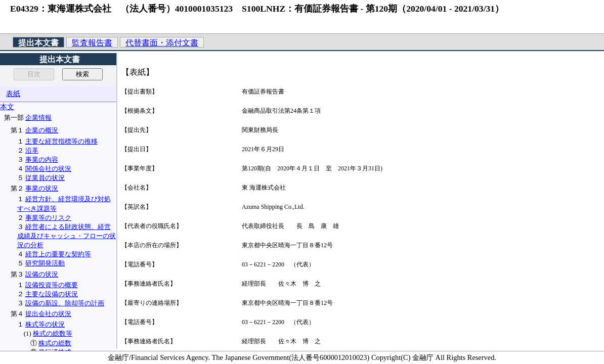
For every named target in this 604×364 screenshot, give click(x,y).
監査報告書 (92, 43)
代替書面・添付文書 (162, 43)
